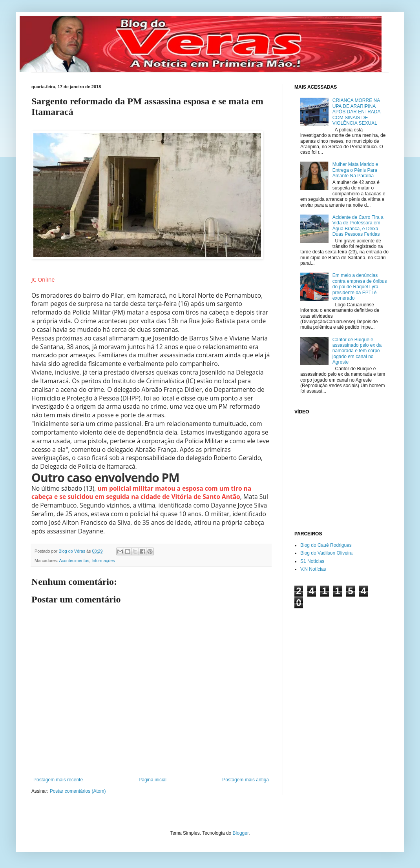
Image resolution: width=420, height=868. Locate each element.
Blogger (241, 833)
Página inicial (152, 780)
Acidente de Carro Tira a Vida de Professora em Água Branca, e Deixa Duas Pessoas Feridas (358, 226)
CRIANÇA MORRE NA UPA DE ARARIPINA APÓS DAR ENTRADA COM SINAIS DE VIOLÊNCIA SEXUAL (356, 112)
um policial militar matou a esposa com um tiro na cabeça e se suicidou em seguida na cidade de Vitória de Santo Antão (141, 493)
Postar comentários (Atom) (78, 791)
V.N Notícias (313, 569)
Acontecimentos (74, 560)
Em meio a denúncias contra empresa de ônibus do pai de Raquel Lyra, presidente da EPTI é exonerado (360, 287)
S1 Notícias (312, 561)
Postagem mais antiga (246, 780)
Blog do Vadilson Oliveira (326, 553)
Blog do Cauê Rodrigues (326, 545)
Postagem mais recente (58, 780)
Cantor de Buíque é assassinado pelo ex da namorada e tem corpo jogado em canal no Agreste (357, 351)
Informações (103, 560)
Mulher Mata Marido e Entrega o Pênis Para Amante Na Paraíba (355, 170)
